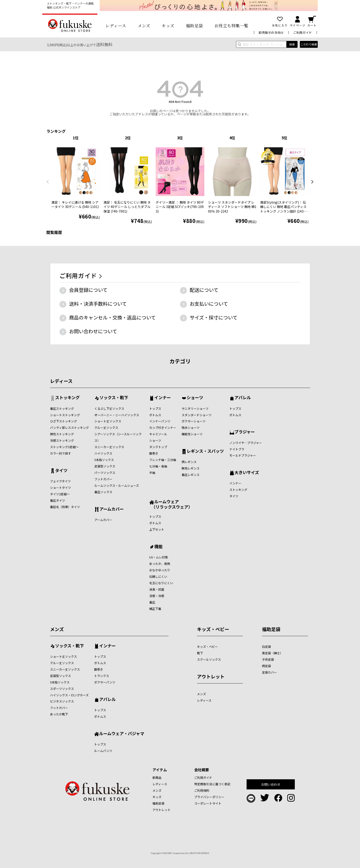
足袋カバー (269, 672)
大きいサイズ (247, 473)
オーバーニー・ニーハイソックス (117, 415)
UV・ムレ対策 (159, 557)
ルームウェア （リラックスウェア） (171, 504)
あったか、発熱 (160, 564)
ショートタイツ (60, 488)
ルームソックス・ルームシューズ (117, 485)
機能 (158, 547)
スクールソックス (209, 659)
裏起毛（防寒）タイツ (65, 507)
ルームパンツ (103, 751)
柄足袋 (266, 666)
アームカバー (112, 509)
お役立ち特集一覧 (231, 26)
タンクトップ (158, 447)
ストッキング (67, 398)
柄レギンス (189, 462)
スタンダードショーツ (197, 415)
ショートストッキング (65, 415)
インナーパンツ (160, 421)
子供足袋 (268, 659)
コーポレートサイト (208, 803)
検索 (292, 44)
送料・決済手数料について (98, 304)
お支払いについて (209, 304)
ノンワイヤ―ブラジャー (246, 443)
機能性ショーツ (192, 434)
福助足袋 (194, 26)
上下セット (157, 529)
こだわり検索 (309, 44)
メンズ (144, 26)
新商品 (157, 778)
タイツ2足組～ (60, 494)
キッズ (168, 26)
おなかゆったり (160, 570)
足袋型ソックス (105, 466)
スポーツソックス (62, 689)
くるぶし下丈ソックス (109, 408)
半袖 (152, 473)
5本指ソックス (104, 460)
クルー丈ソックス (106, 428)
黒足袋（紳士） (272, 653)
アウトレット (211, 676)
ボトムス (155, 415)
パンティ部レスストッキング (69, 428)
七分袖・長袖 (158, 466)
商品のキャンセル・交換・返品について (112, 317)
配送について (204, 290)
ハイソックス (103, 453)
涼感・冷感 (157, 596)
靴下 (200, 653)
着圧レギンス (191, 475)
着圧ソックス (103, 492)
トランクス (102, 676)
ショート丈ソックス (108, 421)
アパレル (243, 398)
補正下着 (155, 609)
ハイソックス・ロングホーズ (69, 695)
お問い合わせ (271, 784)
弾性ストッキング (62, 434)
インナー (163, 398)
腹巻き (154, 453)
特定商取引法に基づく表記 (212, 784)
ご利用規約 (202, 790)
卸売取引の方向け (271, 33)
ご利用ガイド (303, 33)
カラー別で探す (60, 453)
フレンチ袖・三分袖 (163, 460)
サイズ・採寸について (214, 317)
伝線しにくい (158, 576)
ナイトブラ (237, 449)
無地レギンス (191, 468)
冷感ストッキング (62, 440)
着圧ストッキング (62, 408)
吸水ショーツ (191, 428)
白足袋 (266, 647)
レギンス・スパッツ (205, 451)
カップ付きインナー (163, 428)
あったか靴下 (59, 714)
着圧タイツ (58, 500)
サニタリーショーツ (195, 408)
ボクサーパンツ (105, 682)
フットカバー (103, 479)
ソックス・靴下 (114, 398)
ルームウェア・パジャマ (122, 734)
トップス (155, 408)
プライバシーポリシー (209, 797)
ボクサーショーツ (194, 421)
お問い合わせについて (93, 331)
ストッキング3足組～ (64, 447)
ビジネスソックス (62, 701)
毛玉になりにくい (161, 583)
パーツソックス (105, 473)
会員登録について (88, 290)
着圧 (152, 602)
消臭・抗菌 (157, 589)
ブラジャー (245, 432)
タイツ (61, 471)
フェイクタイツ (60, 481)
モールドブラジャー (243, 455)
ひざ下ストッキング (63, 421)
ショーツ (155, 440)
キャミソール (158, 434)
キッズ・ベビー (213, 629)
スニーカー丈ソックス (109, 447)
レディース (116, 26)
